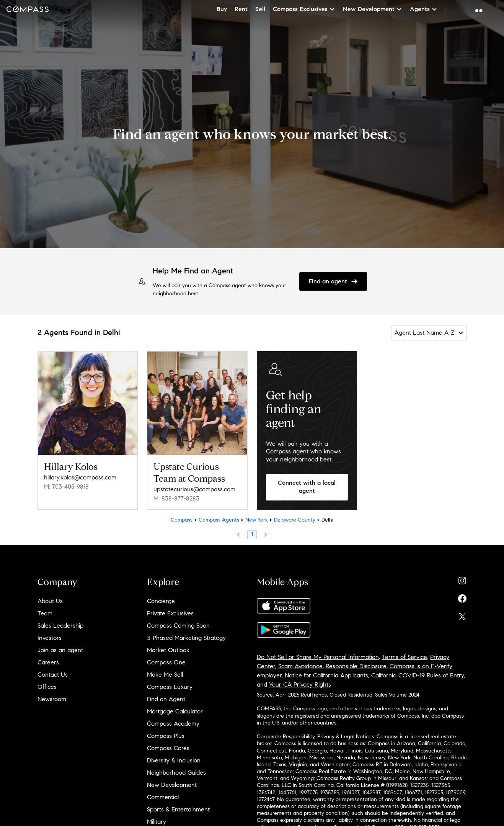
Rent (241, 9)
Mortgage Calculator (175, 711)
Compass (182, 520)
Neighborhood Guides (176, 773)
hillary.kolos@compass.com (80, 477)
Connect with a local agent (307, 487)
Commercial (163, 797)
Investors (50, 638)
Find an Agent (166, 699)
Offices (47, 687)
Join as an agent (60, 650)
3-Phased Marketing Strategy (186, 638)
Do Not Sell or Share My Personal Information (318, 657)
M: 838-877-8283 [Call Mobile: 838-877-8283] (176, 498)
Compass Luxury (170, 687)
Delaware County (295, 520)
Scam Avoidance (300, 666)
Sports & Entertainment (178, 809)
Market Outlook (168, 650)
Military (157, 822)
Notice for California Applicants (326, 675)
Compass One (166, 662)
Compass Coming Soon (178, 626)
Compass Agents (219, 520)
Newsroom (52, 699)
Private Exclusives (170, 613)
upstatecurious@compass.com (194, 489)
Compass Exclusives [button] (304, 9)
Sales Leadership (60, 626)
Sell (260, 9)
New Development (172, 785)
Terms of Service (405, 657)
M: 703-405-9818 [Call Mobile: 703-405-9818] (66, 487)
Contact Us (53, 675)
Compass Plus (166, 736)
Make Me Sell (165, 675)
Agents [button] (424, 9)
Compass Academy (173, 724)
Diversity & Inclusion (174, 760)
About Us (50, 601)
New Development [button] (373, 9)
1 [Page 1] (252, 534)
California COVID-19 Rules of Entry (418, 675)
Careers (48, 662)
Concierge (161, 601)
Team (45, 613)
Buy (222, 9)
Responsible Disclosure (356, 666)
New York (257, 520)
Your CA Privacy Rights (300, 685)
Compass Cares (168, 748)
